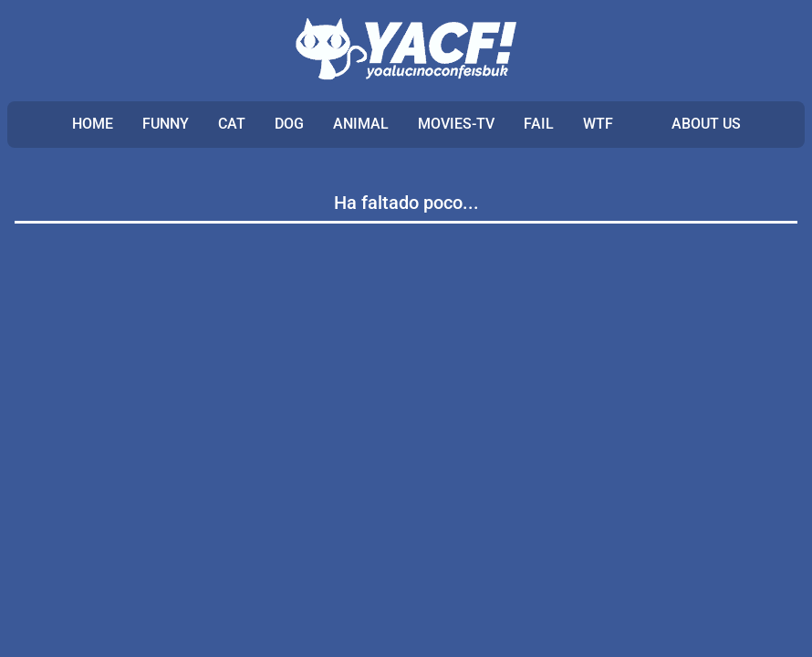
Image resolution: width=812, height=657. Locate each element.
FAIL (539, 124)
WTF (598, 124)
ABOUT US (706, 124)
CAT (232, 124)
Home (93, 124)
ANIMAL (361, 124)
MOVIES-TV (456, 124)
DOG (289, 124)
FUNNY (166, 124)
